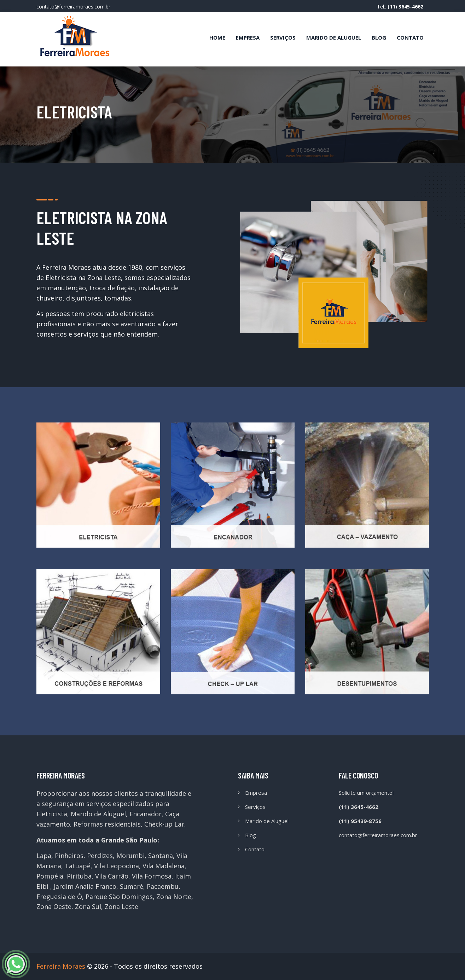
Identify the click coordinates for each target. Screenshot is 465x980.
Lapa (44, 856)
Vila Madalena (164, 866)
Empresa (248, 37)
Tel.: (400, 7)
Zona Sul (88, 906)
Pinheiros (69, 856)
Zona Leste (121, 906)
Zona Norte (174, 897)
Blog (379, 37)
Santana (161, 856)
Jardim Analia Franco (85, 886)
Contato (410, 37)
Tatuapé (78, 866)
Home (217, 37)
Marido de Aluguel (334, 37)
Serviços (283, 37)
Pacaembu (163, 886)
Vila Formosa (152, 876)
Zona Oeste (54, 906)
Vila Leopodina (117, 866)
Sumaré (132, 886)
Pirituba (79, 876)
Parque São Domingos (119, 897)
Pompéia (50, 876)
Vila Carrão (112, 876)
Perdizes (100, 856)
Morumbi (130, 856)
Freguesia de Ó (59, 897)
